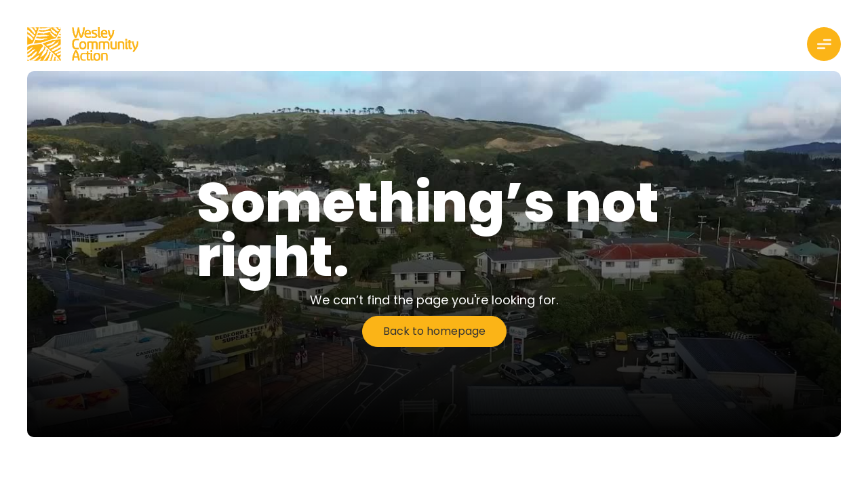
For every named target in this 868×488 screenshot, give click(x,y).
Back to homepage (434, 331)
